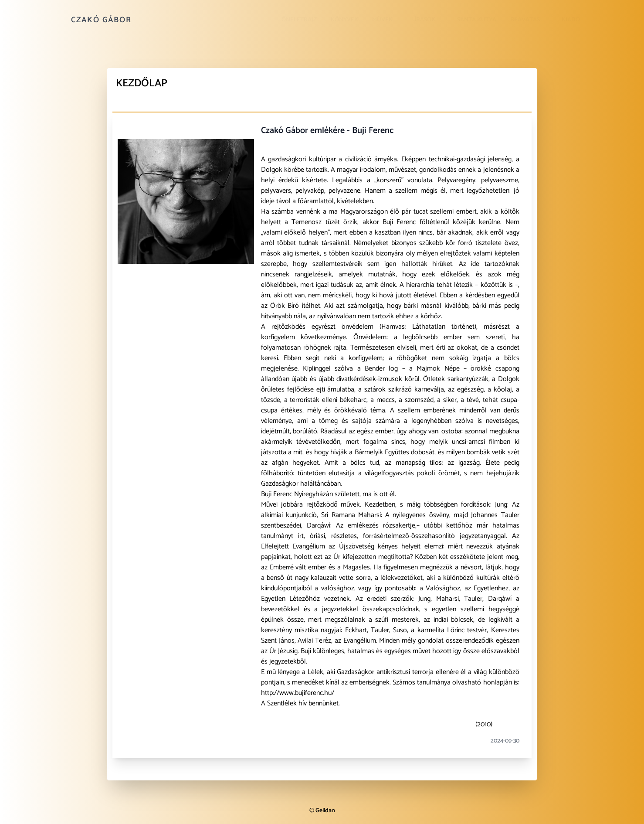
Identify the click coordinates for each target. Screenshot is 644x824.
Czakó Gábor (101, 20)
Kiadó (571, 20)
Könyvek (344, 20)
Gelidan (325, 811)
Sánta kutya (477, 20)
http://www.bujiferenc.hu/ (298, 693)
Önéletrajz (299, 20)
